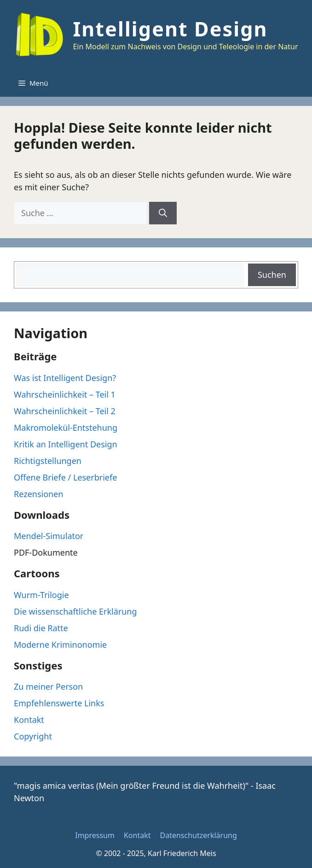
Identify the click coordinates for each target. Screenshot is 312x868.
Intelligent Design (170, 29)
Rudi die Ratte (41, 628)
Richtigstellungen (48, 461)
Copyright (33, 736)
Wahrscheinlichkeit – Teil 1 (65, 394)
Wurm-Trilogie (41, 595)
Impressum (95, 835)
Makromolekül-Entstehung (66, 428)
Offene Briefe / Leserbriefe (65, 477)
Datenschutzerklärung (199, 835)
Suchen (272, 275)
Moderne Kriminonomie (60, 645)
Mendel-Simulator (49, 536)
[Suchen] (163, 213)
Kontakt (29, 720)
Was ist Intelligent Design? (65, 378)
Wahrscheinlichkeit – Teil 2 (65, 411)
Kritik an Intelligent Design (66, 444)
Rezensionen (38, 494)
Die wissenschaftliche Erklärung (75, 611)
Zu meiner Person (48, 686)
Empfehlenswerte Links (59, 703)
